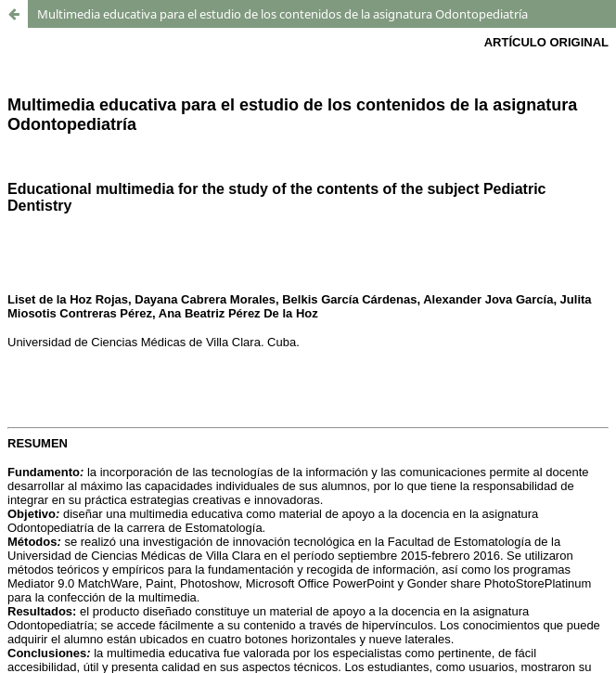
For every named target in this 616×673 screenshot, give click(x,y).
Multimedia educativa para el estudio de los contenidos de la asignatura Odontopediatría (282, 14)
